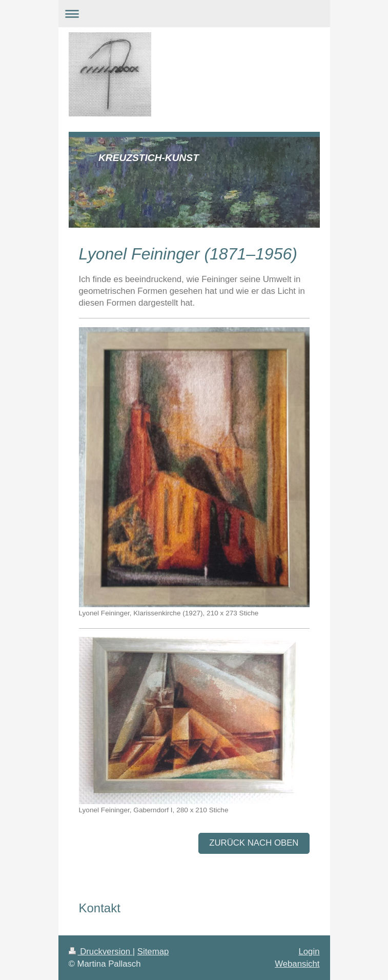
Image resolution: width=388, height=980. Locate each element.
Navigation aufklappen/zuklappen (194, 14)
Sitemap (153, 952)
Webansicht (297, 964)
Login (309, 952)
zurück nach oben (254, 843)
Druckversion (101, 952)
